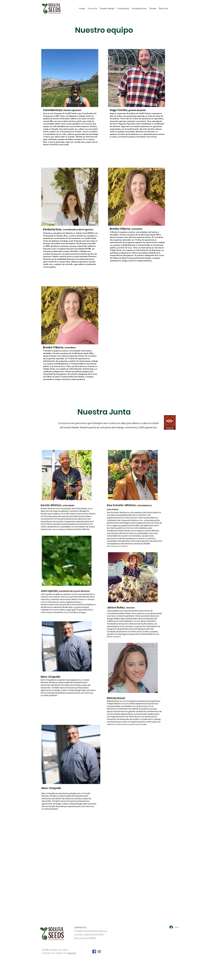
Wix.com (72, 953)
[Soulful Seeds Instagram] (99, 952)
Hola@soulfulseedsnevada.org (91, 931)
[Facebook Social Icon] (94, 952)
